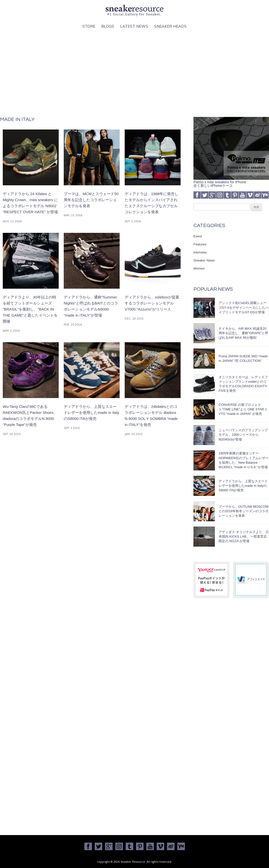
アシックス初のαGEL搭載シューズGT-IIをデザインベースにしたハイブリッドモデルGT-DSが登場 (244, 307)
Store (89, 26)
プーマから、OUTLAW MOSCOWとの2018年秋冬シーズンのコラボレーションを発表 (244, 511)
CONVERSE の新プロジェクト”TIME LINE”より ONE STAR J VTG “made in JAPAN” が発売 (243, 409)
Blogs (108, 26)
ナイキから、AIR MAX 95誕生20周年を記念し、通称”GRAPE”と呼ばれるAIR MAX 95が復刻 (243, 333)
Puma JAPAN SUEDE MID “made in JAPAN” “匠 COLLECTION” (243, 358)
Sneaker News (204, 260)
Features (200, 244)
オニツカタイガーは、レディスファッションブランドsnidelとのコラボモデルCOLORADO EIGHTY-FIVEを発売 (243, 384)
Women (199, 268)
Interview (200, 252)
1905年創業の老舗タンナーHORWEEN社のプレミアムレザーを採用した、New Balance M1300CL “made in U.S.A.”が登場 (244, 460)
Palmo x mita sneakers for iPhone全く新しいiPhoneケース (231, 182)
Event (198, 236)
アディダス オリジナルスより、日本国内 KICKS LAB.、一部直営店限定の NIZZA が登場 (244, 536)
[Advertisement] (135, 73)
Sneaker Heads (170, 26)
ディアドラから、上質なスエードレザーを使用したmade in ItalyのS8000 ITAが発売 (243, 486)
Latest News (134, 26)
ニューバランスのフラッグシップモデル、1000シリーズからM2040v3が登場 (243, 435)
